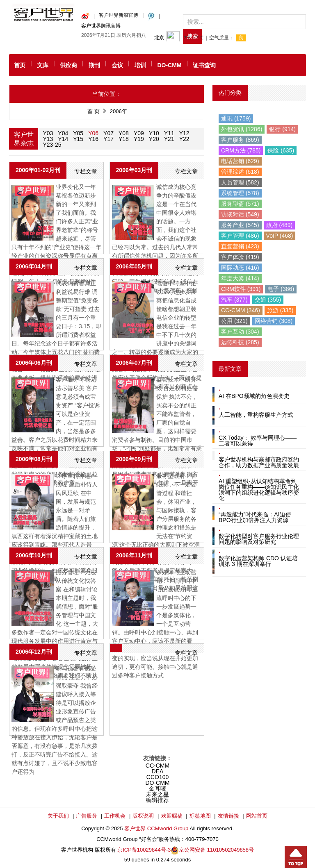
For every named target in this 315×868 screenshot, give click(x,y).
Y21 (169, 139)
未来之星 (157, 794)
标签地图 (200, 816)
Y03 (48, 133)
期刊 (94, 65)
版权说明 (143, 816)
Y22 (184, 139)
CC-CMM (157, 766)
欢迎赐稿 (172, 816)
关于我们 (58, 816)
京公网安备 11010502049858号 (216, 850)
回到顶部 (296, 857)
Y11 (169, 133)
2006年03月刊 (134, 170)
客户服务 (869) (240, 140)
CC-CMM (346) (241, 310)
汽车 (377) (234, 300)
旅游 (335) (280, 310)
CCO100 (157, 777)
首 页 (94, 111)
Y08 (124, 133)
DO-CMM (169, 65)
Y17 (108, 139)
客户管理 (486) (240, 236)
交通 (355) (268, 300)
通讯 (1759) (236, 118)
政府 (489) (280, 225)
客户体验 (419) (240, 257)
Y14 (63, 139)
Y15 (78, 139)
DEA (158, 771)
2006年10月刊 (34, 555)
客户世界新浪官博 (119, 15)
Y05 (78, 133)
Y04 (63, 133)
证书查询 (204, 65)
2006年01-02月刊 (38, 170)
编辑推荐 (157, 800)
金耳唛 (157, 788)
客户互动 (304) (240, 332)
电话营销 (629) (240, 161)
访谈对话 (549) (240, 214)
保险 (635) (281, 150)
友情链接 (228, 816)
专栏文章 (86, 171)
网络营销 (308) (274, 321)
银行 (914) (282, 129)
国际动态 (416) (240, 268)
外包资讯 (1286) (242, 129)
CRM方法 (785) (241, 150)
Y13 (48, 139)
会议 (117, 65)
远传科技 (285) (240, 342)
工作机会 (115, 816)
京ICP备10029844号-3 (144, 850)
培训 (140, 65)
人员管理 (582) (240, 182)
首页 (20, 65)
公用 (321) (234, 321)
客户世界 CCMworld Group (157, 828)
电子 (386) (281, 289)
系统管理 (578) (240, 193)
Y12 (184, 133)
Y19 (139, 139)
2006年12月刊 (34, 652)
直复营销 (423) (240, 246)
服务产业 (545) (240, 225)
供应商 (68, 65)
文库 (43, 65)
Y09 (139, 133)
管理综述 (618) (240, 172)
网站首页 (257, 816)
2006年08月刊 (34, 459)
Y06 (93, 133)
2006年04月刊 (34, 266)
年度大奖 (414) (240, 278)
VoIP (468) (280, 236)
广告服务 (87, 816)
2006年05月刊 (134, 266)
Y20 (154, 139)
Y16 (93, 139)
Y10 (154, 133)
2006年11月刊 (134, 555)
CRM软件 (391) (241, 289)
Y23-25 (52, 145)
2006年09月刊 (134, 459)
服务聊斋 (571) (240, 204)
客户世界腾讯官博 (101, 26)
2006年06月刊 (34, 363)
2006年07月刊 (134, 363)
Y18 (124, 139)
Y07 (108, 133)
